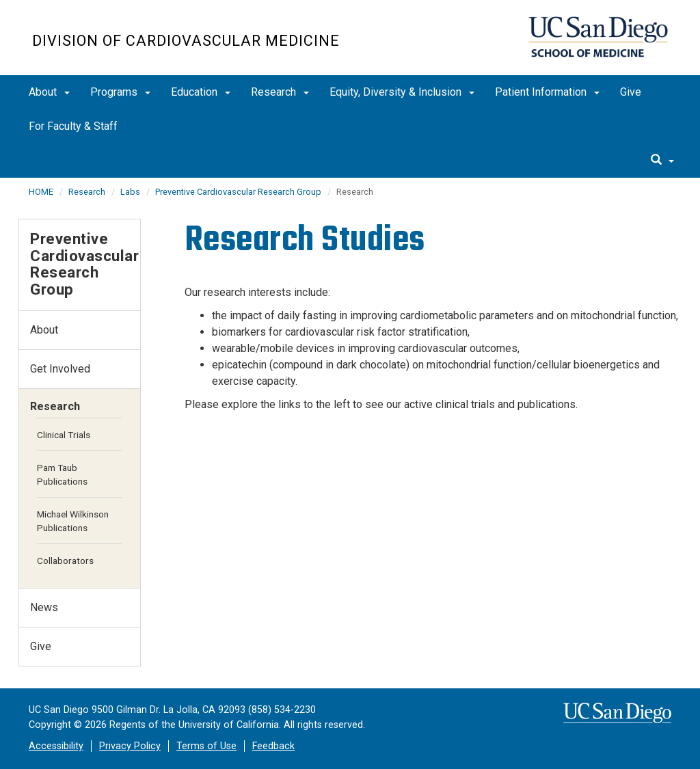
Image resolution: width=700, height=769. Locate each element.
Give (631, 92)
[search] (662, 161)
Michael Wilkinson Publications (73, 521)
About (49, 92)
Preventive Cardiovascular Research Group (238, 192)
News (44, 607)
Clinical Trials (64, 435)
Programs (120, 92)
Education (201, 92)
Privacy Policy (130, 746)
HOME (41, 192)
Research (280, 92)
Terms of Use (206, 746)
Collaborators (65, 561)
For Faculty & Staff (73, 126)
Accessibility (56, 746)
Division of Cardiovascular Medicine (186, 41)
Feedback (273, 746)
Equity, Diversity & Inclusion (402, 92)
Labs (130, 192)
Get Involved (60, 369)
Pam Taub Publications (62, 474)
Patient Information (547, 92)
